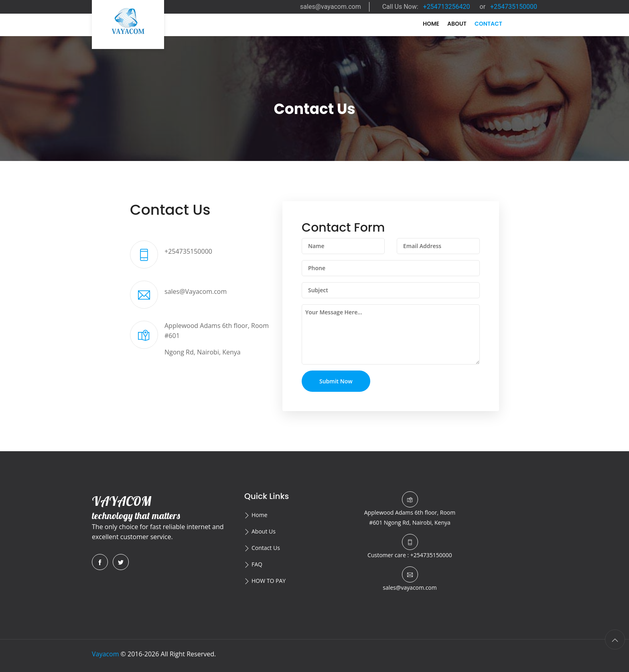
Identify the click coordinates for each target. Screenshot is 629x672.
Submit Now (336, 381)
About (457, 24)
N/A (528, 35)
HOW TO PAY (269, 581)
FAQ (257, 564)
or (509, 7)
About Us (264, 531)
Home (431, 24)
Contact (488, 24)
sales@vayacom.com (331, 7)
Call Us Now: (426, 7)
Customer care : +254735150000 (410, 555)
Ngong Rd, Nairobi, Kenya (410, 517)
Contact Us (266, 548)
